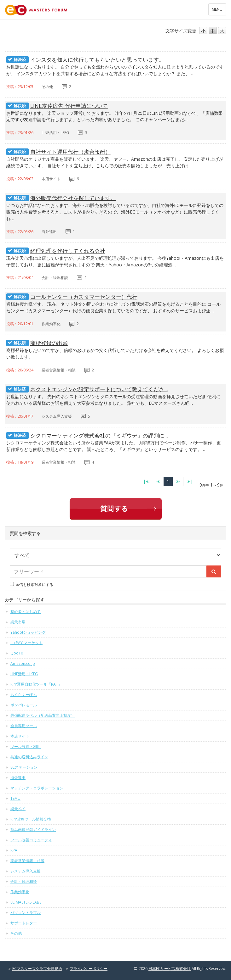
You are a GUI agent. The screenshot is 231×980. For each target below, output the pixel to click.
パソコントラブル (26, 913)
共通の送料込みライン (29, 757)
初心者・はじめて (26, 612)
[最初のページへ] (147, 482)
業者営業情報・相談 (27, 861)
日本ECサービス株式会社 (170, 969)
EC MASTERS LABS (26, 902)
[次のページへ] (178, 482)
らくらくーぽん (24, 695)
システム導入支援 (26, 871)
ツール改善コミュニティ (31, 840)
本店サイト (20, 736)
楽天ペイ (18, 809)
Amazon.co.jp (23, 663)
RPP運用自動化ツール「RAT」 (36, 684)
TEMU (15, 798)
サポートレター (24, 923)
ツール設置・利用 (26, 746)
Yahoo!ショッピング (28, 632)
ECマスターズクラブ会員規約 (37, 969)
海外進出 (18, 778)
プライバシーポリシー (89, 969)
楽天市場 (18, 622)
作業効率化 (20, 892)
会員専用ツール (24, 726)
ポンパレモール (24, 705)
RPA (14, 850)
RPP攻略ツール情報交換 (31, 819)
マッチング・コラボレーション (37, 788)
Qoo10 (17, 653)
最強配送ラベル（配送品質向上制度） (43, 715)
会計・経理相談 (24, 881)
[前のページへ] (158, 482)
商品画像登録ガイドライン (33, 830)
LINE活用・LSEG (24, 674)
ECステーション (24, 767)
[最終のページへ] (190, 482)
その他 (16, 933)
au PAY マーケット (26, 643)
